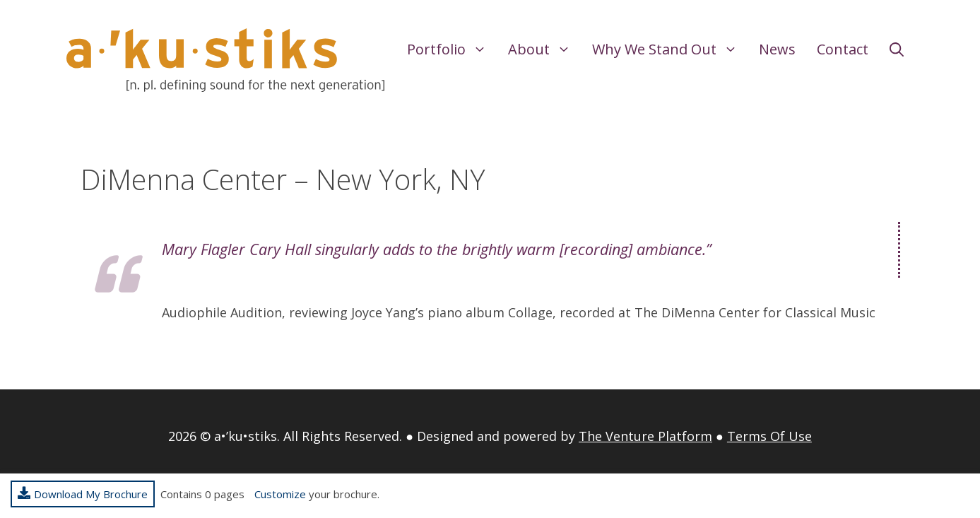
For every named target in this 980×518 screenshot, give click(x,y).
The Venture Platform (645, 436)
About (545, 49)
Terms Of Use (769, 436)
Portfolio (452, 49)
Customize (280, 494)
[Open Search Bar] (897, 49)
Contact (843, 49)
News (777, 49)
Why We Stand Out (670, 49)
